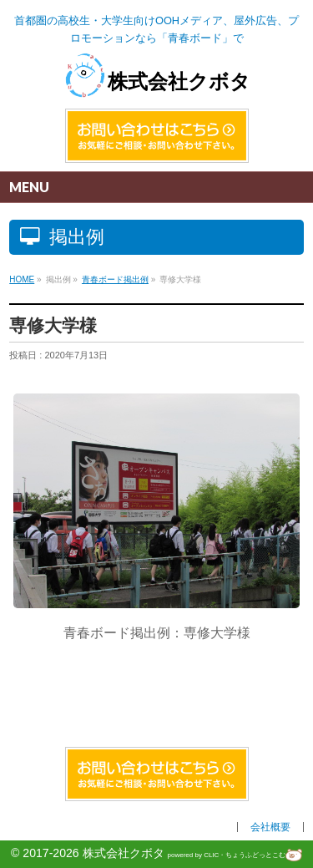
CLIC (211, 855)
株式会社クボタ (157, 81)
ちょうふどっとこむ (264, 855)
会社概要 (270, 827)
